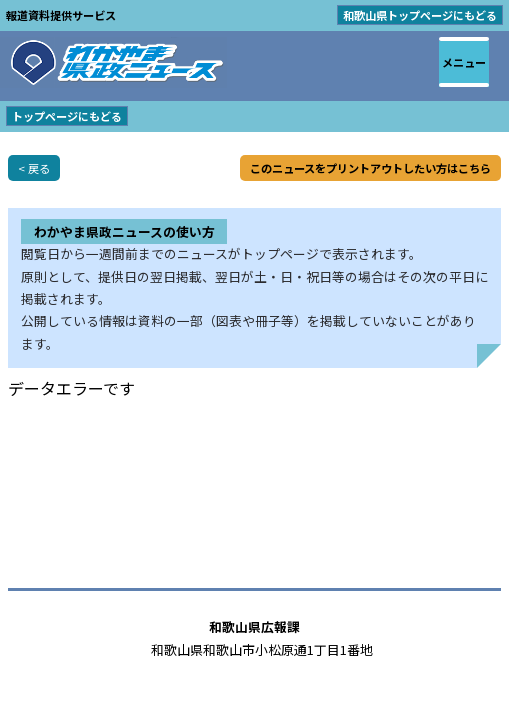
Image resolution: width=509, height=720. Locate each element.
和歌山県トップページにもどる (420, 15)
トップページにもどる (67, 116)
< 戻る (34, 168)
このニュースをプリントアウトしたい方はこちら (370, 168)
